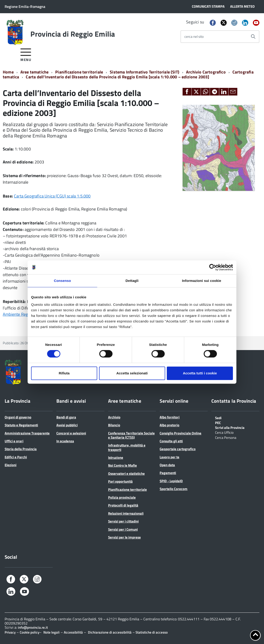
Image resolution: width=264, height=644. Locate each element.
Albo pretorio (169, 425)
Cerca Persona (226, 437)
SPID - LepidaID (171, 481)
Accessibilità (73, 632)
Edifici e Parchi (16, 457)
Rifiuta (64, 373)
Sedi (218, 418)
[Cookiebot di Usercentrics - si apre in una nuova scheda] (213, 267)
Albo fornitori (170, 417)
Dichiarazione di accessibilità (110, 632)
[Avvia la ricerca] (253, 37)
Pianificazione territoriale (79, 72)
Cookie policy (29, 632)
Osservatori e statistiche (126, 473)
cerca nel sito (194, 37)
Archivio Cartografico (206, 72)
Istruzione (116, 457)
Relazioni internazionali (126, 513)
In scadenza (65, 441)
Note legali (52, 632)
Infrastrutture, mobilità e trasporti (127, 447)
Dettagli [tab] (132, 281)
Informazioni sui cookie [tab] (202, 281)
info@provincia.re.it (33, 627)
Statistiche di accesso (151, 632)
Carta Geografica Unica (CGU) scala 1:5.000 (52, 196)
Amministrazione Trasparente (27, 433)
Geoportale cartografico (178, 449)
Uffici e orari (14, 441)
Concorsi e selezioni (71, 433)
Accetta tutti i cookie (200, 373)
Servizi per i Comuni (123, 529)
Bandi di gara (66, 417)
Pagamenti (168, 473)
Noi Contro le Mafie (122, 465)
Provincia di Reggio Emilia (73, 34)
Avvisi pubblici (67, 425)
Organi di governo (18, 417)
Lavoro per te (169, 457)
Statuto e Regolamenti (21, 425)
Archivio (114, 417)
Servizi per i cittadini (123, 521)
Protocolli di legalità (123, 505)
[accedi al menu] (26, 54)
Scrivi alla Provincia (230, 427)
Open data (167, 465)
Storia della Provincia (21, 449)
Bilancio (114, 425)
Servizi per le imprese (124, 537)
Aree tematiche (35, 72)
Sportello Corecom (174, 489)
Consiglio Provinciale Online (180, 433)
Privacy (10, 632)
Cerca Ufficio (224, 432)
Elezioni (11, 465)
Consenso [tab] (62, 281)
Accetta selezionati (132, 373)
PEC (218, 422)
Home (8, 72)
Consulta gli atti (171, 441)
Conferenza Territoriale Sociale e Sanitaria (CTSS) (131, 435)
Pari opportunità (120, 481)
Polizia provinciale (122, 497)
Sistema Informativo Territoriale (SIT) (145, 72)
